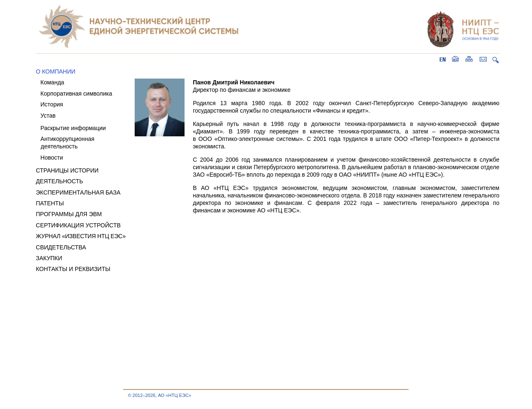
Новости (52, 158)
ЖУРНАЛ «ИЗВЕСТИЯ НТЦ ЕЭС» (81, 236)
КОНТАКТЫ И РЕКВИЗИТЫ (73, 269)
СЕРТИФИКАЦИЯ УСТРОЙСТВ (78, 225)
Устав (48, 116)
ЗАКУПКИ (49, 258)
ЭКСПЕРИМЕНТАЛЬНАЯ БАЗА (78, 192)
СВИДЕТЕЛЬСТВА (61, 247)
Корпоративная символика (76, 94)
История (52, 104)
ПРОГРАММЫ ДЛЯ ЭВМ (69, 214)
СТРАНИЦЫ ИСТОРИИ (67, 170)
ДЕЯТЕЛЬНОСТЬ (59, 181)
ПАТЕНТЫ (50, 203)
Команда (52, 82)
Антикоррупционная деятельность (65, 143)
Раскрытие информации (73, 128)
